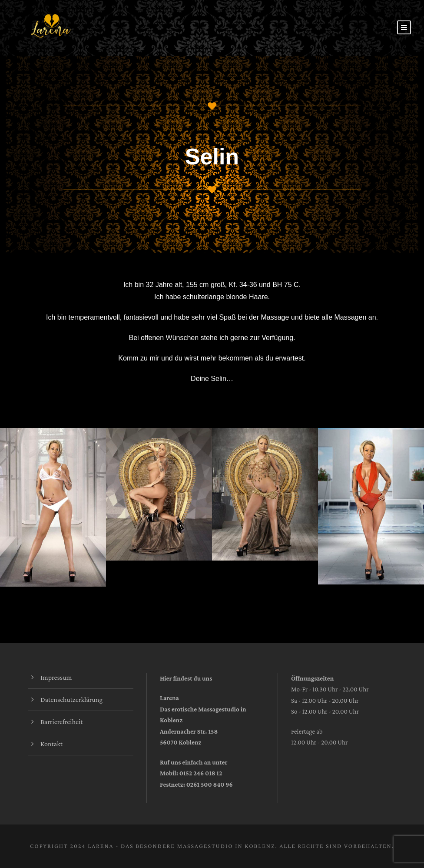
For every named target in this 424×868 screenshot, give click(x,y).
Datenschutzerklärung (71, 699)
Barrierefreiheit (62, 722)
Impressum (56, 677)
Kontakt (51, 744)
